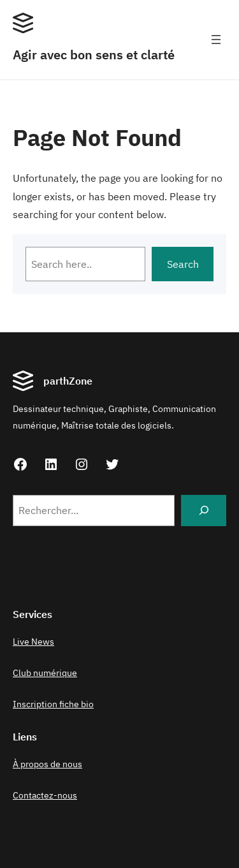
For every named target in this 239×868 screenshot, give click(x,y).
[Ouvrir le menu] (216, 40)
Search (183, 264)
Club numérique (45, 673)
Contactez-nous (45, 795)
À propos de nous (47, 764)
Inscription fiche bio (53, 704)
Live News (33, 642)
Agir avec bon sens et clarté (94, 55)
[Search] (204, 511)
